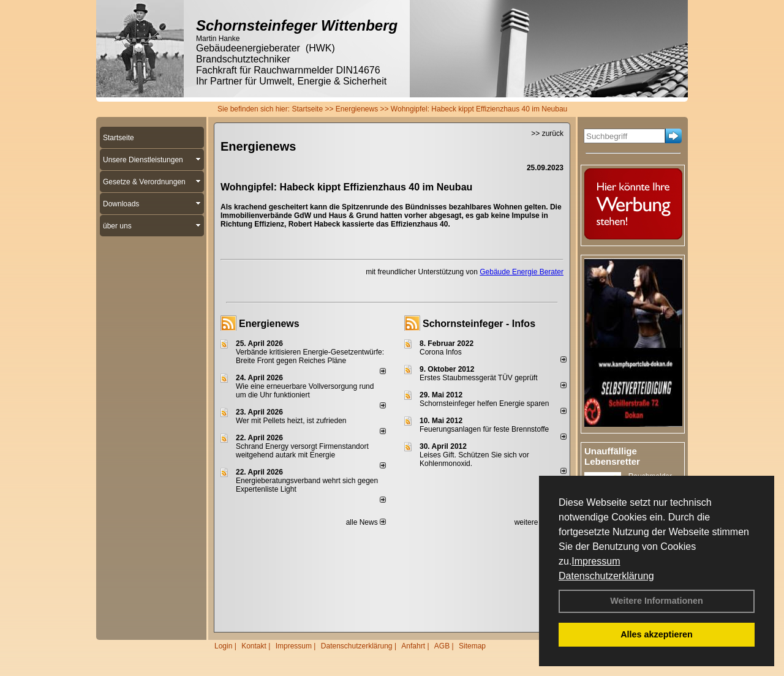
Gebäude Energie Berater (522, 272)
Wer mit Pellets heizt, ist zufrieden (291, 421)
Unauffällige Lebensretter (612, 456)
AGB (442, 646)
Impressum (596, 561)
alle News (366, 522)
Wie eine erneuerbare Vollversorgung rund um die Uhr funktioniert (305, 391)
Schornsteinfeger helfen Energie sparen (484, 404)
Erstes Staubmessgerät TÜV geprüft (479, 378)
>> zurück (547, 133)
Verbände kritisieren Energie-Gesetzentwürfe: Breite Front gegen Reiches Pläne (310, 356)
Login (223, 646)
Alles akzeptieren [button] (657, 634)
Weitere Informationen (657, 601)
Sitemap (472, 646)
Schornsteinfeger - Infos (479, 324)
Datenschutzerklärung (606, 576)
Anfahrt (413, 646)
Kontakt (254, 646)
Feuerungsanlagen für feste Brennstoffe (484, 429)
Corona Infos (441, 352)
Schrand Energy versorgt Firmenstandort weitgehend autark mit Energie (302, 451)
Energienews (269, 324)
